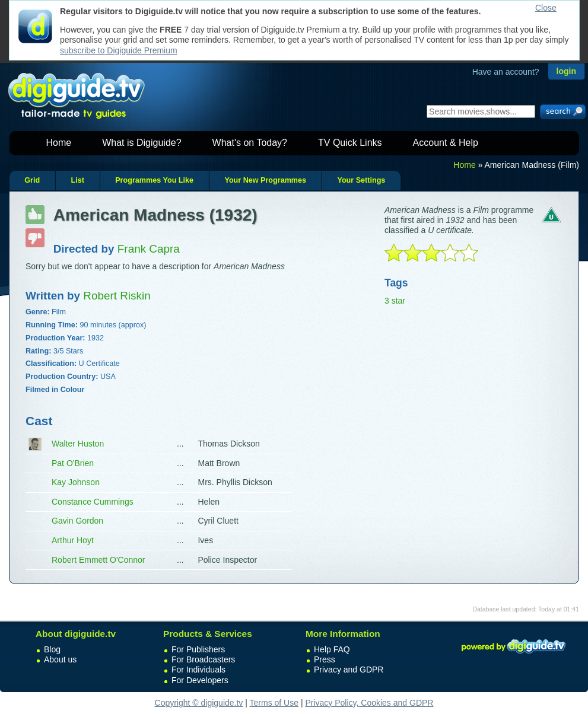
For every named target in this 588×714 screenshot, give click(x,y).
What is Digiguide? (142, 143)
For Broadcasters (203, 659)
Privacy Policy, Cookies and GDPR (369, 703)
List (77, 180)
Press (325, 659)
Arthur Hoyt (73, 540)
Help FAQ (332, 649)
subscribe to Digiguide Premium (119, 50)
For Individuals (198, 670)
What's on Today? (250, 143)
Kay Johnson (76, 482)
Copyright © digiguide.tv (199, 703)
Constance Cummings (93, 502)
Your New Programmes (265, 180)
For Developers (200, 680)
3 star (395, 301)
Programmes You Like (154, 180)
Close (546, 8)
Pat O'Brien (73, 463)
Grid (32, 180)
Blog (52, 649)
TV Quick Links (350, 143)
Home (59, 143)
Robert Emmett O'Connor (98, 560)
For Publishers (198, 649)
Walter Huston (78, 444)
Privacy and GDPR (349, 670)
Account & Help (446, 143)
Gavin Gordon (77, 521)
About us (60, 659)
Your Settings (361, 180)
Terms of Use (274, 703)
